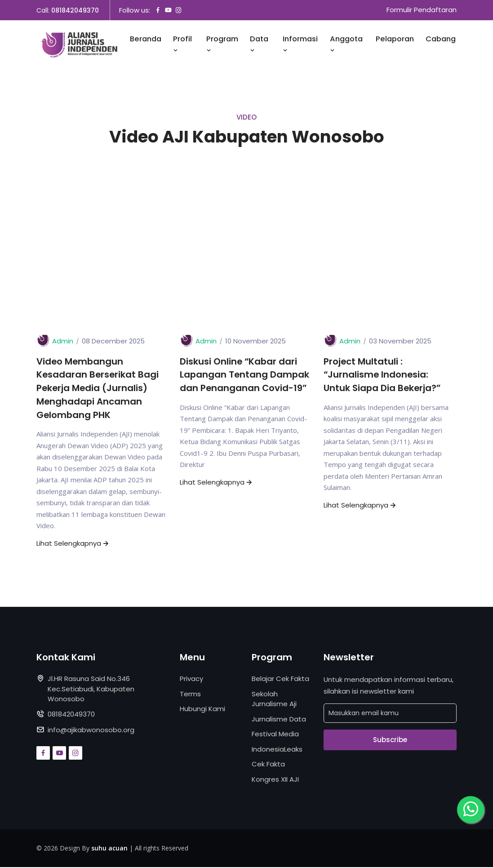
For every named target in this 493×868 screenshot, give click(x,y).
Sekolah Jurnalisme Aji (274, 700)
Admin (63, 341)
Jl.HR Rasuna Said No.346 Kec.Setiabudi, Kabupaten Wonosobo (91, 690)
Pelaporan (395, 39)
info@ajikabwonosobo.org (91, 731)
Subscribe (390, 741)
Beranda (146, 39)
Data (259, 44)
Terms (190, 695)
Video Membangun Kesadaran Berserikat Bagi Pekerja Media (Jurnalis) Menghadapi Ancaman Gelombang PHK (98, 389)
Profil (182, 44)
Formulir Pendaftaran (422, 10)
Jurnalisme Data (279, 720)
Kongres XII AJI (275, 780)
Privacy (191, 679)
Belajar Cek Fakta (280, 679)
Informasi (300, 44)
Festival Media (275, 735)
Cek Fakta (268, 765)
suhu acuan (109, 849)
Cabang (441, 39)
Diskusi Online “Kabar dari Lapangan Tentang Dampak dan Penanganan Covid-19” (245, 375)
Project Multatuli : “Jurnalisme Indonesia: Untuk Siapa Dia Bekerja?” (383, 375)
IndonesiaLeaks (277, 750)
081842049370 (75, 10)
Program (222, 44)
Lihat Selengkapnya (73, 544)
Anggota (346, 44)
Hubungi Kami (202, 710)
